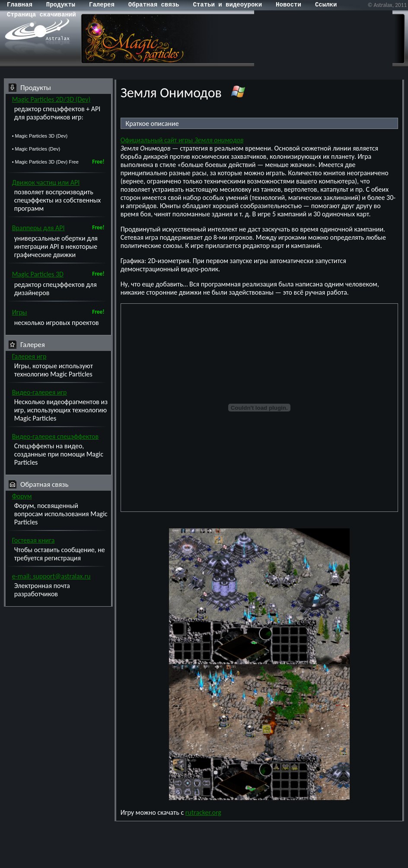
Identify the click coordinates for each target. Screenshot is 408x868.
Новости (288, 5)
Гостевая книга (33, 540)
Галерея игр (29, 356)
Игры (20, 312)
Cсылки (326, 5)
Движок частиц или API (46, 182)
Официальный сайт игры (182, 140)
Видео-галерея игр (40, 392)
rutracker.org (203, 812)
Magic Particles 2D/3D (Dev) (51, 99)
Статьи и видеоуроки (227, 5)
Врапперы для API (38, 228)
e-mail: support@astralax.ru (51, 576)
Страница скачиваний (41, 15)
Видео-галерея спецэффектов (56, 436)
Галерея (102, 5)
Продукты (61, 5)
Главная (20, 5)
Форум (22, 496)
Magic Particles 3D (38, 274)
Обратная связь (154, 5)
